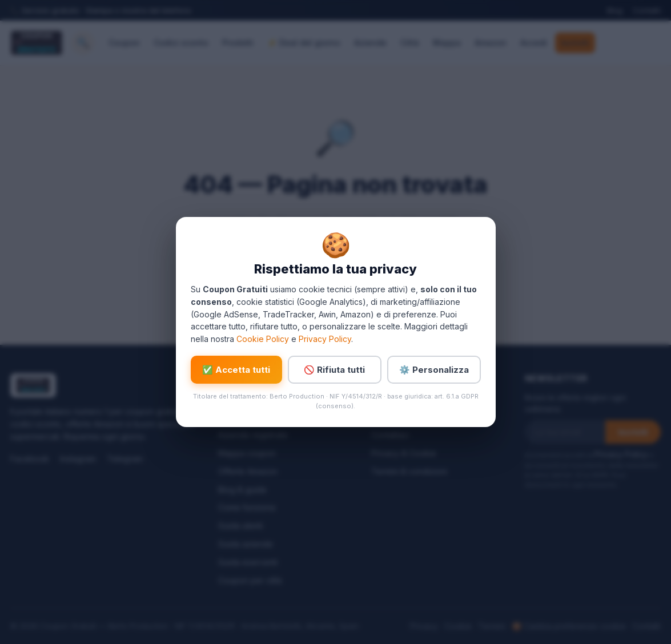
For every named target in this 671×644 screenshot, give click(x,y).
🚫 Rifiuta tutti (334, 370)
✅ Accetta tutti (236, 370)
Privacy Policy (325, 339)
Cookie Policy (263, 339)
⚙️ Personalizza (434, 370)
